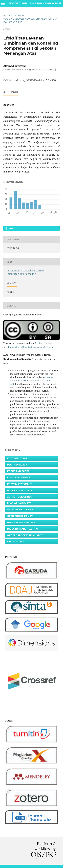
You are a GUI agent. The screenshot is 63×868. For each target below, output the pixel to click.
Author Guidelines (19, 497)
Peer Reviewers (17, 465)
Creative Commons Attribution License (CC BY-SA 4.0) (32, 381)
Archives (18, 15)
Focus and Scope (18, 471)
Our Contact (16, 542)
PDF (11, 228)
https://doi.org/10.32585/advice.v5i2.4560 (33, 80)
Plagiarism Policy (19, 503)
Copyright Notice (19, 477)
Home (7, 15)
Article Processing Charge (25, 535)
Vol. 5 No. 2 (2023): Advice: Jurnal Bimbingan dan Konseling (30, 20)
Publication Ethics (20, 490)
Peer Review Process (21, 522)
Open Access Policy (20, 516)
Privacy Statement (19, 484)
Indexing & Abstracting (23, 529)
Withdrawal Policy (20, 510)
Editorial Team (17, 458)
